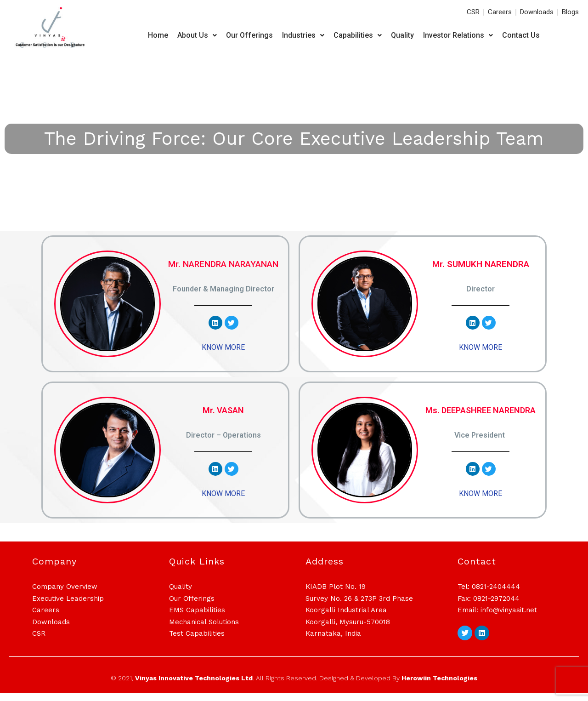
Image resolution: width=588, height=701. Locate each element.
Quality (402, 35)
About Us (197, 35)
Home (158, 35)
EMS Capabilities (197, 618)
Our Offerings (249, 35)
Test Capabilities (197, 642)
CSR (39, 642)
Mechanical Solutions (204, 630)
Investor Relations (458, 35)
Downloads (51, 630)
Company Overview (65, 595)
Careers (46, 618)
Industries (303, 35)
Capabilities (358, 35)
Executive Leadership (68, 606)
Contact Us (521, 35)
